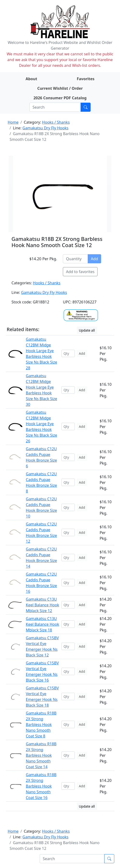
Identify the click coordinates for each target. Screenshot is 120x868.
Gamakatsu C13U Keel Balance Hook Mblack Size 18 (42, 624)
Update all (87, 330)
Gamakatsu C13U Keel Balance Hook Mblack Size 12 (42, 605)
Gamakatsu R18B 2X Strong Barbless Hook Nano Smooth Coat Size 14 (41, 755)
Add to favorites (80, 272)
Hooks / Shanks (56, 122)
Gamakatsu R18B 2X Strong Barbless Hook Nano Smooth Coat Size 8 (41, 725)
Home (13, 122)
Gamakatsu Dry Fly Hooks (45, 128)
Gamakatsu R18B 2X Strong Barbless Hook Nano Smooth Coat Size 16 (41, 786)
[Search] (55, 107)
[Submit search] (86, 107)
